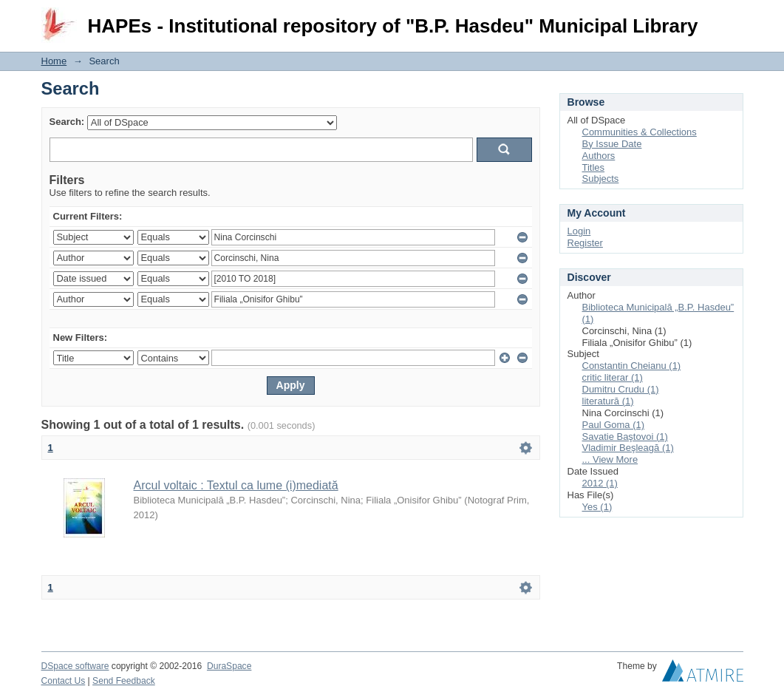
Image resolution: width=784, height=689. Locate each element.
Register (585, 243)
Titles (594, 167)
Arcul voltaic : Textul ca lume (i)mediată (236, 485)
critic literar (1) (613, 377)
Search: (67, 122)
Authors (599, 156)
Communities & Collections (640, 132)
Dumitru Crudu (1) (621, 389)
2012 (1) (600, 483)
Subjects (601, 179)
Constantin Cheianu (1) (632, 366)
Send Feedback (124, 681)
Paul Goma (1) (614, 425)
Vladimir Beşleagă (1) (628, 448)
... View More (610, 459)
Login (732, 18)
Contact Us (64, 681)
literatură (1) (608, 401)
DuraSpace (229, 666)
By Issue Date (612, 144)
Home (54, 61)
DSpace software (75, 666)
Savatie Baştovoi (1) (625, 437)
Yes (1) (597, 507)
